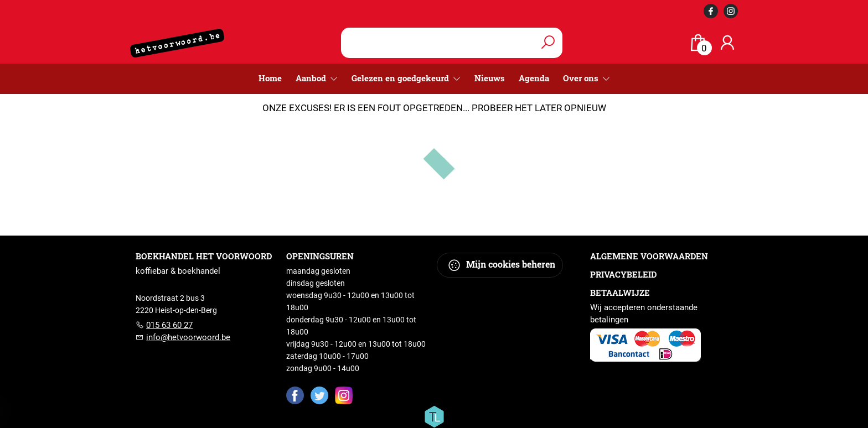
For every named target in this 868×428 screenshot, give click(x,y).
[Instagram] (344, 395)
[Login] (727, 43)
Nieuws (490, 78)
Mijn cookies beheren (501, 265)
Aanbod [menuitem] (312, 78)
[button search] (548, 43)
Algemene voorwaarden (649, 256)
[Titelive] (434, 416)
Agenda (534, 78)
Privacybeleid (623, 274)
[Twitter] (319, 395)
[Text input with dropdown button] (439, 43)
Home (270, 78)
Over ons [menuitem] (582, 78)
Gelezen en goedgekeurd (401, 78)
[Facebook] (295, 395)
